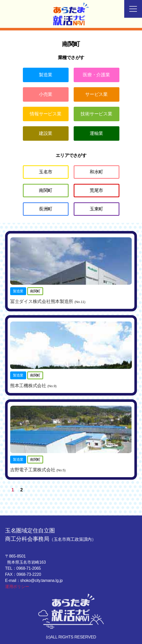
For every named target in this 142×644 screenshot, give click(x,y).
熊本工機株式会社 (33, 386)
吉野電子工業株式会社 (38, 470)
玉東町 (96, 209)
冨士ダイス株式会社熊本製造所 (48, 301)
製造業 (46, 75)
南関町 (46, 190)
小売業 (46, 94)
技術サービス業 (96, 114)
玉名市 (46, 172)
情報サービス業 (45, 114)
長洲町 (46, 209)
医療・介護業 (96, 75)
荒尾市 (96, 190)
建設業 (46, 133)
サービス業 (96, 94)
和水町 (96, 172)
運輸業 (96, 133)
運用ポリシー (17, 587)
